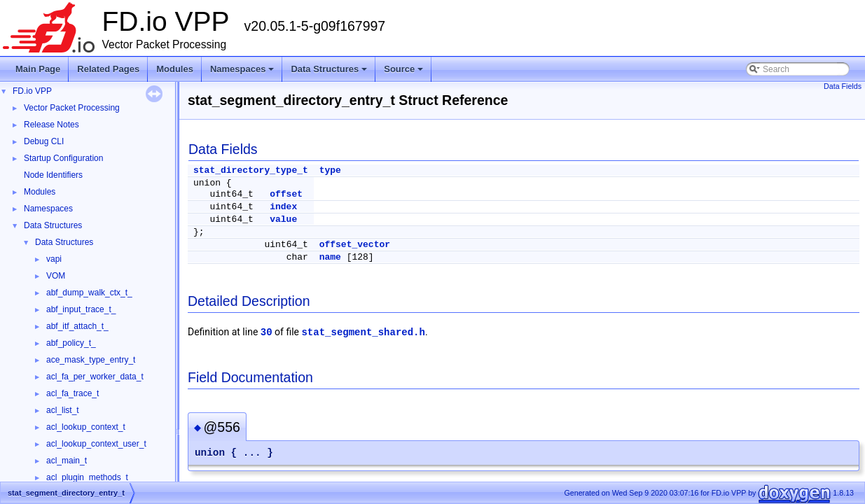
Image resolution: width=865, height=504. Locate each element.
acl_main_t (67, 461)
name (330, 257)
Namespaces (243, 73)
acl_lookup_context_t (86, 427)
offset (286, 194)
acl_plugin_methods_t (87, 477)
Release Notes (51, 125)
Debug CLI (44, 141)
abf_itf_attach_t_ (77, 326)
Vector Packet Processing (72, 108)
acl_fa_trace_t (72, 393)
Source (404, 73)
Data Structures (330, 73)
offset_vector (355, 245)
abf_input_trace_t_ (81, 309)
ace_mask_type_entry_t (91, 360)
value (283, 219)
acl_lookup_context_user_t (96, 444)
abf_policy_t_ (71, 343)
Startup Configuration (63, 158)
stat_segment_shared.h (363, 332)
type (330, 170)
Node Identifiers (53, 175)
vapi (54, 259)
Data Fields (843, 86)
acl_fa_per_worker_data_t (95, 377)
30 (267, 332)
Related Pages (108, 69)
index (283, 207)
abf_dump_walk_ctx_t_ (89, 293)
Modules (175, 69)
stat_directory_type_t (251, 170)
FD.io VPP (32, 91)
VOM (56, 276)
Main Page (38, 69)
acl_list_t (63, 410)
